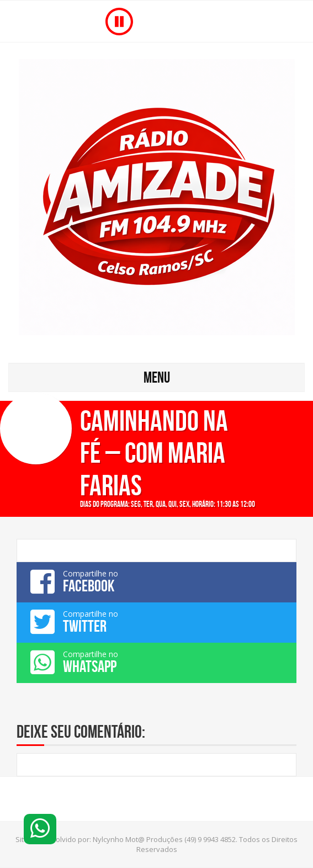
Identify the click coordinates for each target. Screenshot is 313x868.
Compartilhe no (156, 581)
